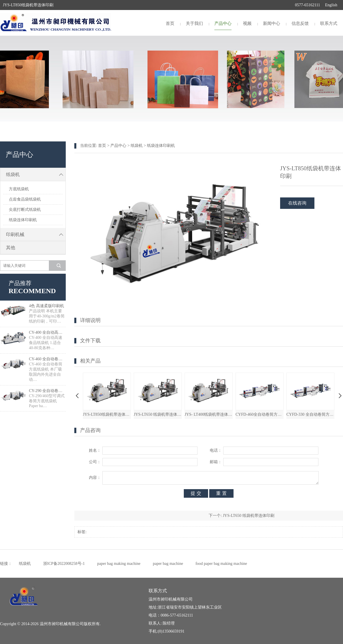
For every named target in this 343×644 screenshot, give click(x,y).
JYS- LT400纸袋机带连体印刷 (209, 414)
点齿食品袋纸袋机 (25, 199)
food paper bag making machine (221, 564)
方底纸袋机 (19, 189)
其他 (11, 248)
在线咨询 (297, 203)
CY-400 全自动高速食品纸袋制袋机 (47, 332)
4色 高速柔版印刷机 (46, 306)
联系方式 (329, 23)
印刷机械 (36, 234)
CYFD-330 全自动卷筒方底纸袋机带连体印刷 (310, 414)
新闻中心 (272, 23)
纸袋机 (36, 174)
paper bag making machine (119, 564)
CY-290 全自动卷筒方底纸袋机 (47, 391)
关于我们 (194, 23)
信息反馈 (300, 23)
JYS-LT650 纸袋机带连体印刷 (158, 414)
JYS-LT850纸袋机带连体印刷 (107, 414)
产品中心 (223, 23)
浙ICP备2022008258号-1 (64, 564)
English (331, 5)
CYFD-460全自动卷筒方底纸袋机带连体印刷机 (260, 414)
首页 (170, 23)
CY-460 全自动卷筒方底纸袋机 (47, 359)
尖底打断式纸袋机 (25, 210)
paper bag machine (168, 564)
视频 (247, 23)
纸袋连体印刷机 (23, 220)
